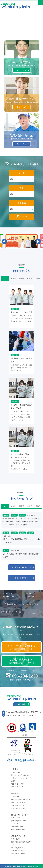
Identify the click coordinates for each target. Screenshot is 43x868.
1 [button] (12, 250)
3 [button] (22, 250)
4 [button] (26, 250)
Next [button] (38, 241)
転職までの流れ (32, 595)
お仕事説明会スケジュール (22, 567)
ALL (5, 278)
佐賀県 (30, 278)
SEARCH (24, 217)
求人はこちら (22, 70)
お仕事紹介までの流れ (11, 595)
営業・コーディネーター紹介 (11, 613)
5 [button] (31, 250)
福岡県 (22, 278)
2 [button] (17, 250)
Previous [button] (4, 241)
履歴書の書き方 (11, 604)
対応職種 (32, 613)
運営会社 (22, 704)
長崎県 (38, 278)
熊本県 (13, 278)
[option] (22, 241)
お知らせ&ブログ (21, 578)
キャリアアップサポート (32, 604)
